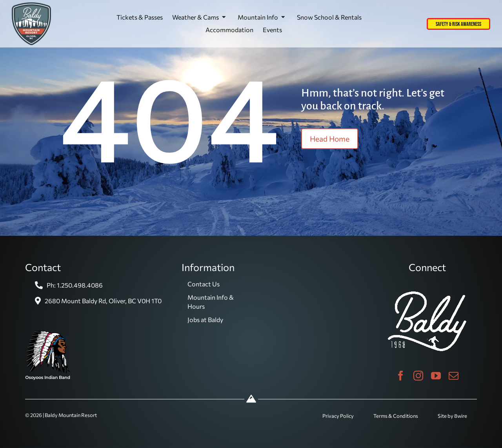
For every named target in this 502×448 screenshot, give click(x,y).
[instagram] (418, 376)
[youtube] (436, 376)
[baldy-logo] (31, 5)
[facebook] (401, 376)
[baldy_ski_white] (427, 295)
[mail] (454, 376)
